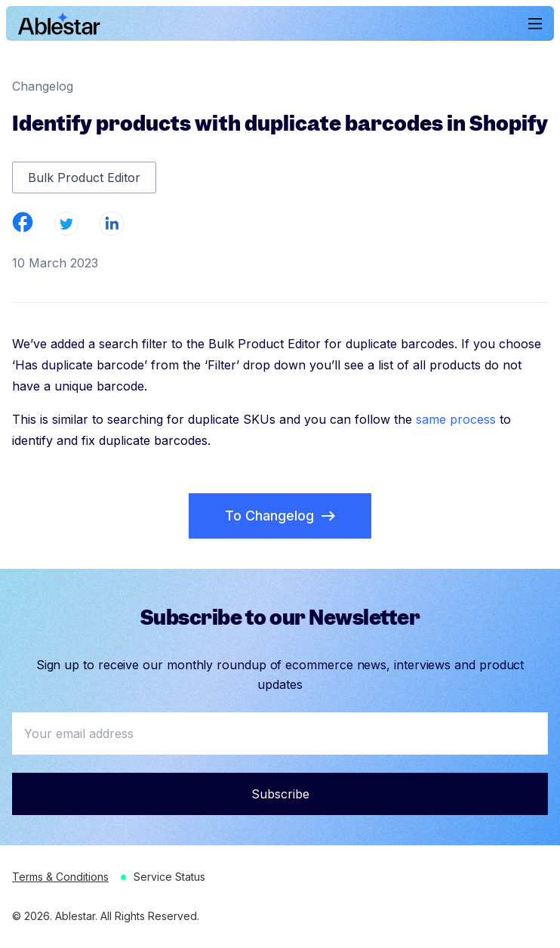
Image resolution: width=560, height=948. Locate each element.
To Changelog (280, 516)
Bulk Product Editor (84, 178)
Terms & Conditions (60, 877)
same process (456, 419)
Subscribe (280, 794)
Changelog (43, 86)
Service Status (169, 877)
